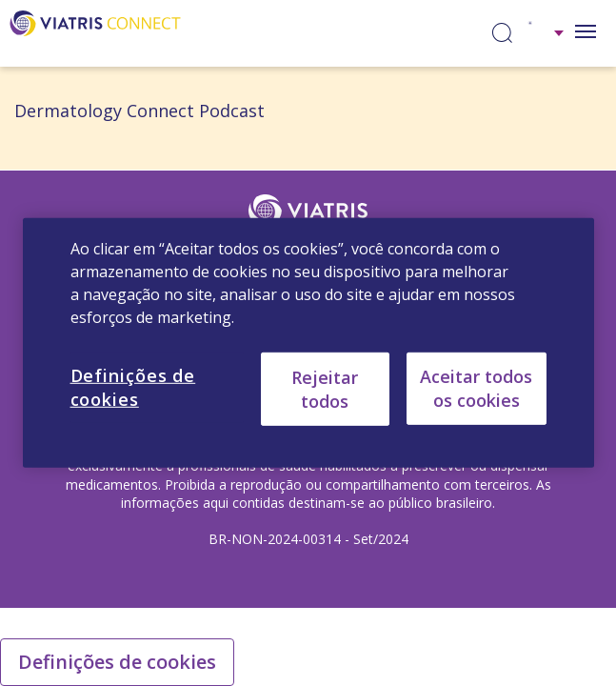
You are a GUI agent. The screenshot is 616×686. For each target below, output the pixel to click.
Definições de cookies (117, 662)
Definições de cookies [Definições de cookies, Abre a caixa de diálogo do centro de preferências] (133, 387)
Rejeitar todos (325, 388)
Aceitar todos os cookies (476, 388)
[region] (308, 343)
